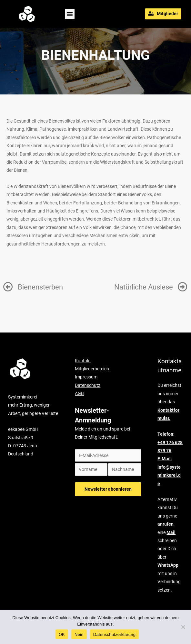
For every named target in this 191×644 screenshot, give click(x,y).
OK (62, 634)
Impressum (86, 377)
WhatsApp (168, 565)
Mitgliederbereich (92, 369)
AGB (79, 393)
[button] (70, 14)
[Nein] (183, 627)
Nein (79, 634)
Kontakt (83, 361)
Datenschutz (88, 385)
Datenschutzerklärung (114, 634)
